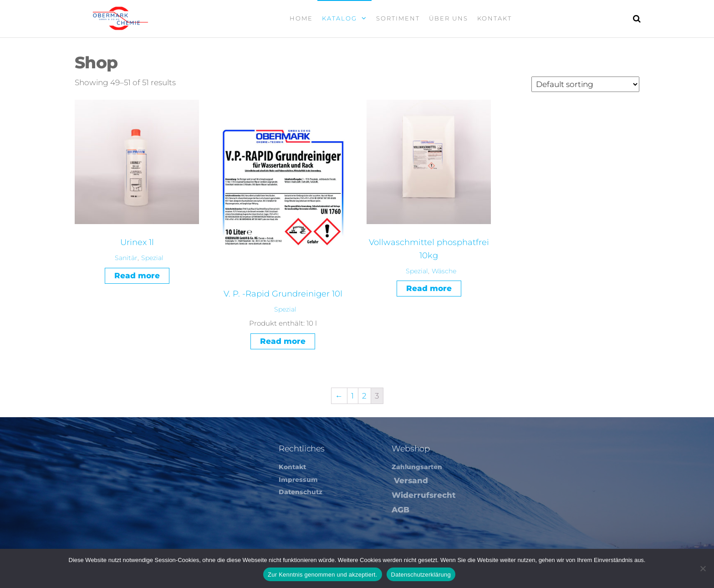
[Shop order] (585, 84)
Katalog (339, 18)
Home (301, 18)
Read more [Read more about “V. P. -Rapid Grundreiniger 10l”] (283, 341)
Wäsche (444, 271)
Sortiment (398, 18)
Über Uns (449, 18)
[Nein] (703, 568)
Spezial (152, 258)
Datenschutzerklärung (421, 575)
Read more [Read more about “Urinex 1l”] (137, 276)
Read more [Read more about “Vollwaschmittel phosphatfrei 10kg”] (429, 288)
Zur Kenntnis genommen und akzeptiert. (323, 575)
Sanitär (126, 258)
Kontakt (495, 18)
